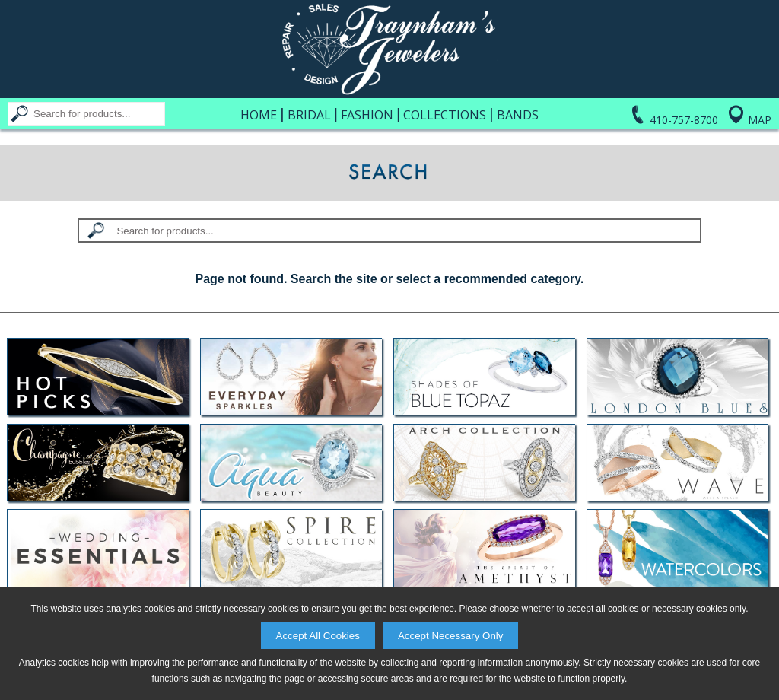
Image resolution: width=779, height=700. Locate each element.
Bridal (309, 115)
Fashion (367, 115)
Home (259, 115)
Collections (445, 115)
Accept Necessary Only (451, 636)
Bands (518, 115)
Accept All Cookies (318, 636)
